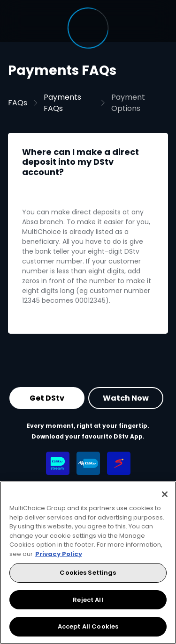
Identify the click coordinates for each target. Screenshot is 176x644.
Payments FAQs (62, 103)
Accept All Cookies (88, 626)
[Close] (165, 494)
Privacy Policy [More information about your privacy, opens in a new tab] (59, 554)
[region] (88, 563)
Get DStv (47, 398)
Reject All (88, 600)
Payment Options (128, 103)
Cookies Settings (88, 573)
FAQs (18, 103)
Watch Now (126, 398)
